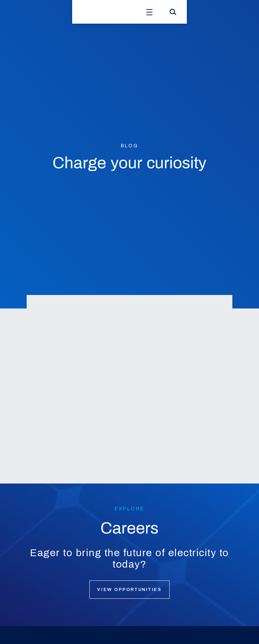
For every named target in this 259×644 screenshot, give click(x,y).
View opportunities (129, 590)
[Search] (173, 12)
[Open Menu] (149, 12)
